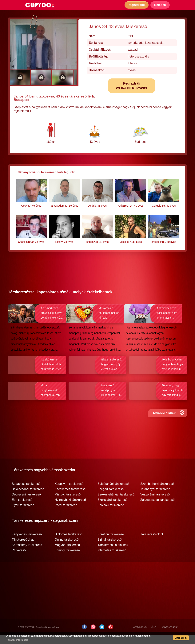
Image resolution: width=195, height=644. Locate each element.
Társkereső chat (23, 549)
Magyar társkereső (67, 554)
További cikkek (169, 426)
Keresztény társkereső (27, 554)
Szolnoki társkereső (111, 514)
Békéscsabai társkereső (28, 498)
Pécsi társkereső (66, 514)
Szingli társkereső (109, 549)
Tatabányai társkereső (155, 498)
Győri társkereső (23, 514)
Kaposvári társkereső (69, 493)
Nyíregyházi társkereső (70, 509)
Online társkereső (67, 549)
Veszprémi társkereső (155, 504)
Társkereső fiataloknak (113, 554)
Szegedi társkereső (111, 498)
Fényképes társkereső (27, 543)
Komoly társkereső (67, 559)
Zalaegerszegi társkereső (157, 509)
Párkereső (19, 559)
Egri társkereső (22, 509)
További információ (18, 641)
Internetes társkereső (112, 559)
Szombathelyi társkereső (157, 493)
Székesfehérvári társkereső (116, 504)
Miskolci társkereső (68, 504)
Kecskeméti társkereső (70, 498)
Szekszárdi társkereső (112, 509)
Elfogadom (179, 638)
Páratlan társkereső (111, 543)
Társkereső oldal (152, 543)
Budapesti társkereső (26, 493)
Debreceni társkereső (26, 504)
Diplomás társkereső (69, 543)
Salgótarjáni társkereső (113, 493)
